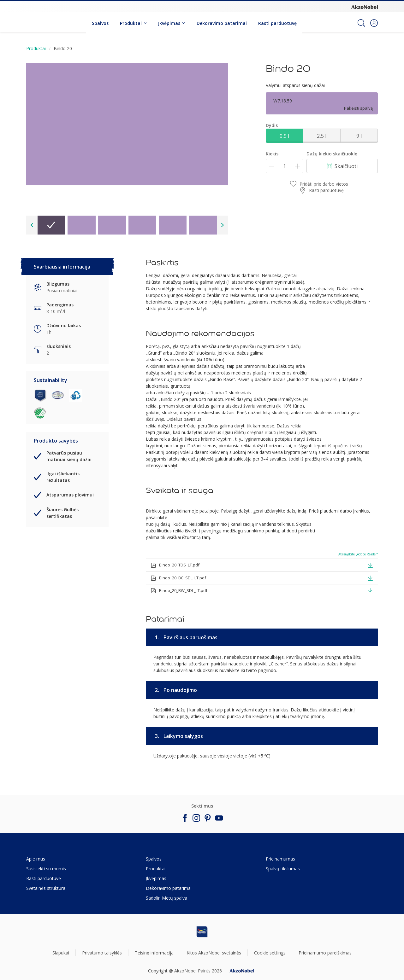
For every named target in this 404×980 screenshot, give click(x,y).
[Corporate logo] (365, 7)
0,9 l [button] (284, 136)
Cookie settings (270, 953)
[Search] (361, 23)
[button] (374, 23)
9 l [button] (359, 136)
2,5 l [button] (322, 136)
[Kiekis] (285, 166)
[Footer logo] (202, 932)
